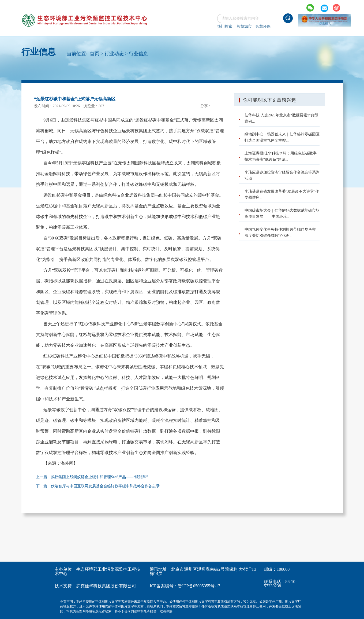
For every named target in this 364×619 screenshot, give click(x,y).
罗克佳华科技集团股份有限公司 (106, 586)
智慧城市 (244, 26)
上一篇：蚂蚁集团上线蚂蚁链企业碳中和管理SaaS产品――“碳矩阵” (92, 477)
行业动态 (114, 54)
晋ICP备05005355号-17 (199, 586)
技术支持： (65, 586)
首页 (95, 54)
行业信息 (138, 54)
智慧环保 (263, 26)
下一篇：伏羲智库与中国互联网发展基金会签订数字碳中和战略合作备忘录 (98, 486)
